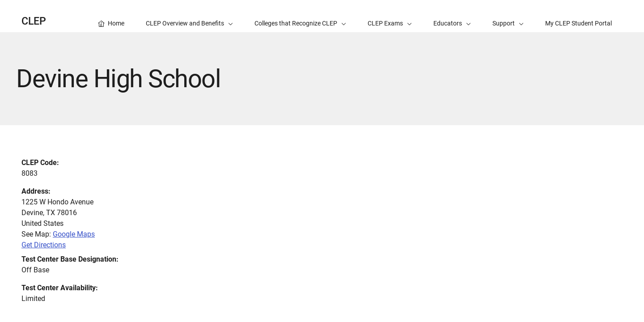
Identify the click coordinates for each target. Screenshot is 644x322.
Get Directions (44, 245)
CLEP (34, 21)
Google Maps (74, 234)
